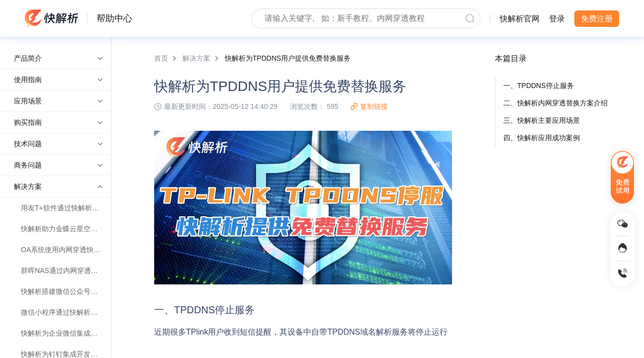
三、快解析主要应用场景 (542, 120)
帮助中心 (114, 18)
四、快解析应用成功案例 (542, 138)
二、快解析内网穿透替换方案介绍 (555, 103)
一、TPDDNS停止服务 (539, 86)
